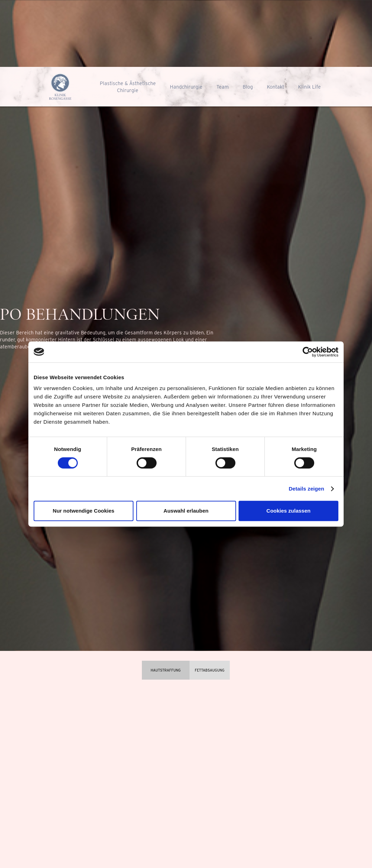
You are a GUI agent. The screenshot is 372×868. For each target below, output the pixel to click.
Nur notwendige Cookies (84, 511)
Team (223, 87)
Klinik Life (309, 87)
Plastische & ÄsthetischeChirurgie (128, 87)
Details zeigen (306, 489)
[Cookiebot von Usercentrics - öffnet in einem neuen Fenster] (308, 352)
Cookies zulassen (289, 511)
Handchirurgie (186, 87)
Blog (248, 87)
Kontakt (275, 87)
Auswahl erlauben (186, 511)
